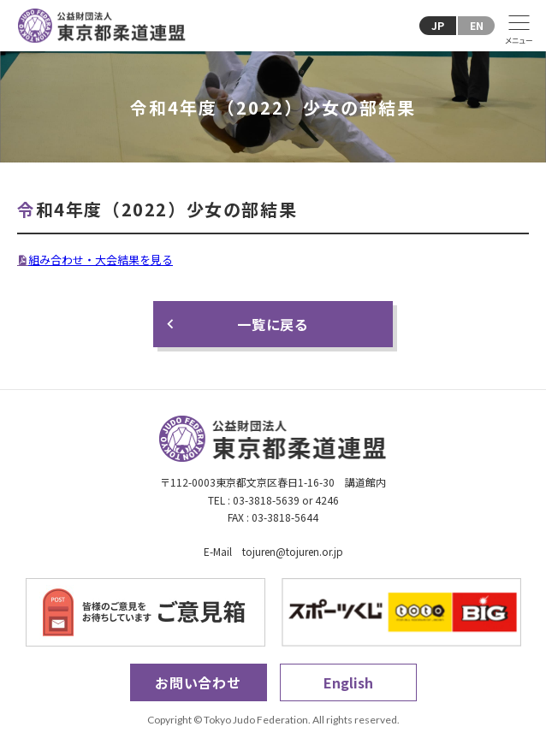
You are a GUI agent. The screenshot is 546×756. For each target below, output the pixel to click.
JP (438, 25)
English (348, 682)
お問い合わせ (198, 682)
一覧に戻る (273, 324)
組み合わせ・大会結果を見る (101, 260)
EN (477, 25)
